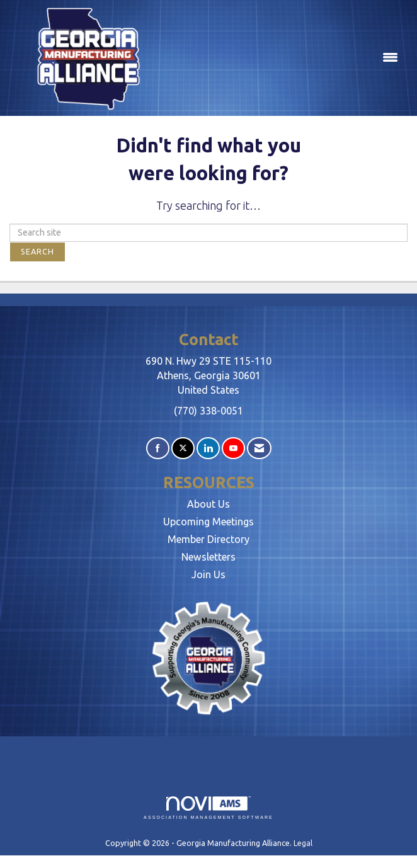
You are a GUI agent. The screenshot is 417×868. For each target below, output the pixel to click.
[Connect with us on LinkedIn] (208, 448)
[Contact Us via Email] (259, 448)
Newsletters (208, 557)
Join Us (208, 574)
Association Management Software (208, 808)
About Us (208, 504)
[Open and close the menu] (285, 58)
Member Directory (208, 539)
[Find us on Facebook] (158, 448)
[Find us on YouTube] (233, 448)
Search (37, 251)
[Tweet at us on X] (183, 448)
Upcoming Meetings (208, 522)
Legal (303, 843)
